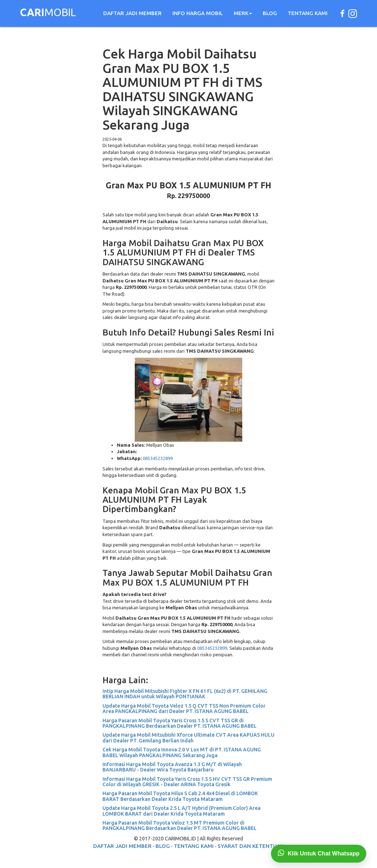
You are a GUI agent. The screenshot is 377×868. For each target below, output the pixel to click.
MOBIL (48, 13)
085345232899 (158, 458)
